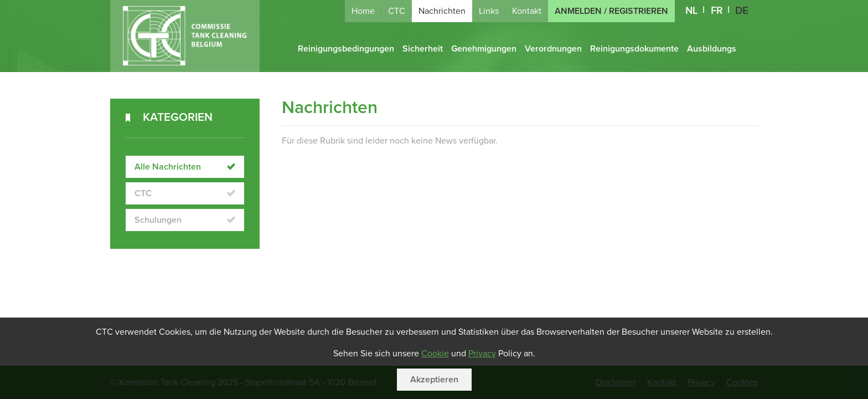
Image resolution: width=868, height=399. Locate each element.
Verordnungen (553, 49)
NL (691, 11)
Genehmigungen (484, 49)
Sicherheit (423, 49)
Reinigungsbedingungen (346, 49)
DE (742, 11)
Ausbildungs (712, 49)
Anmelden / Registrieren (611, 11)
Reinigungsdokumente (634, 49)
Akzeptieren (434, 380)
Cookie (435, 354)
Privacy (482, 354)
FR (717, 11)
